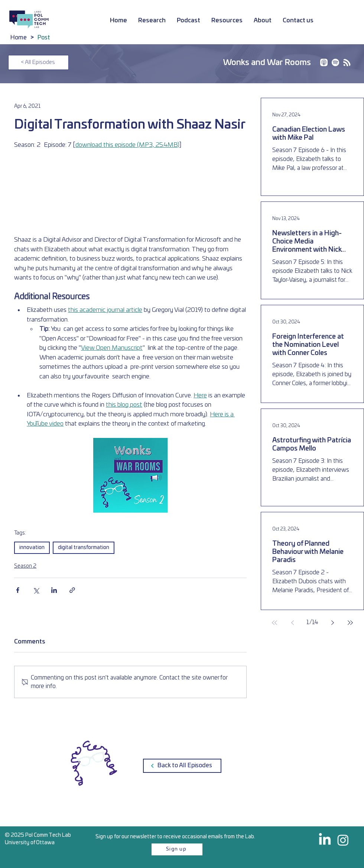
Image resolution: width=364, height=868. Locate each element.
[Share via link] (72, 590)
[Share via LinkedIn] (54, 590)
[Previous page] (292, 623)
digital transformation (84, 548)
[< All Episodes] (38, 62)
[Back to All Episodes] (182, 766)
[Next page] (332, 623)
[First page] (274, 623)
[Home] (19, 38)
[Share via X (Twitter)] (36, 590)
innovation (32, 548)
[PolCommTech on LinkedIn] (325, 840)
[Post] (44, 38)
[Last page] (350, 623)
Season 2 (25, 566)
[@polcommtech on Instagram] (343, 840)
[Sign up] (177, 849)
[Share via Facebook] (18, 590)
